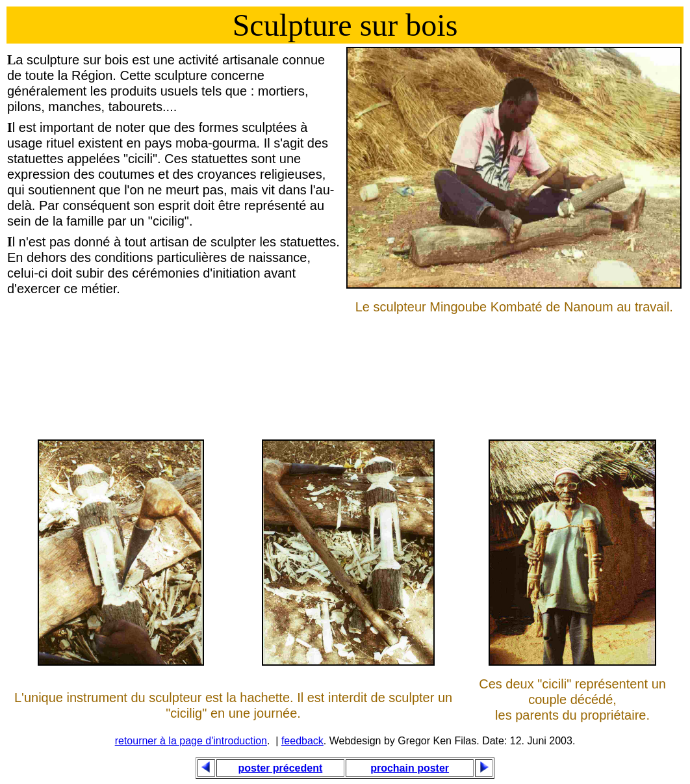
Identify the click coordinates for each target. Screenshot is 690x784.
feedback (302, 741)
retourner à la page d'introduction (191, 741)
